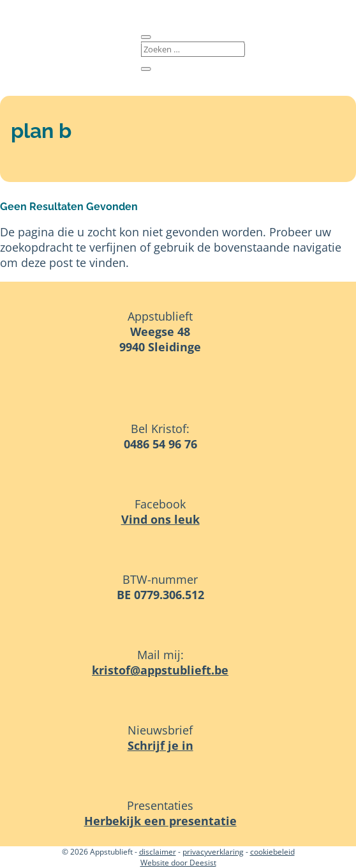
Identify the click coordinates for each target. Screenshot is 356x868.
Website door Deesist (178, 863)
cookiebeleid (272, 852)
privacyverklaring (213, 852)
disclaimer (158, 852)
